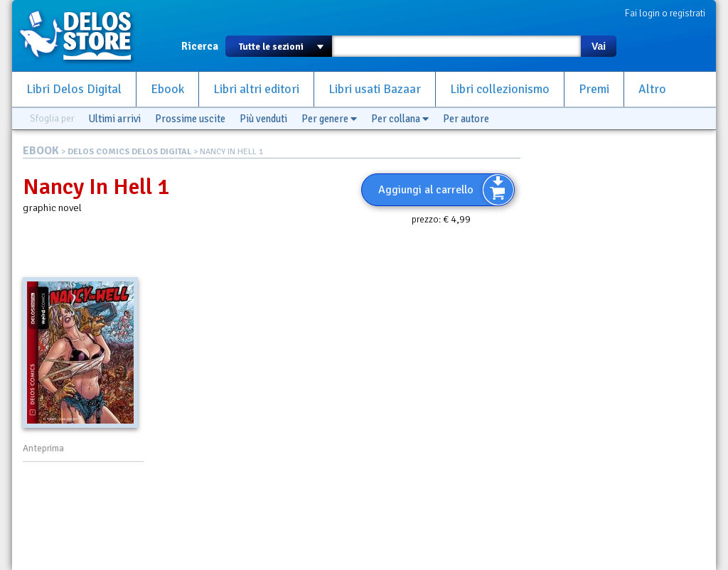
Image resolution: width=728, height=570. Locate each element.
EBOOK (41, 151)
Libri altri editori (256, 89)
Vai (599, 46)
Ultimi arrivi (114, 119)
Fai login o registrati (665, 13)
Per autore (466, 119)
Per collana (400, 119)
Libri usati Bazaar (375, 89)
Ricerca (200, 46)
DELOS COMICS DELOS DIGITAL (129, 152)
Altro (652, 89)
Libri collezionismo (500, 89)
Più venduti (263, 119)
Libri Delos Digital (74, 89)
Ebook (167, 89)
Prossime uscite (190, 119)
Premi (594, 89)
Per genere (329, 119)
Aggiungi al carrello (426, 190)
